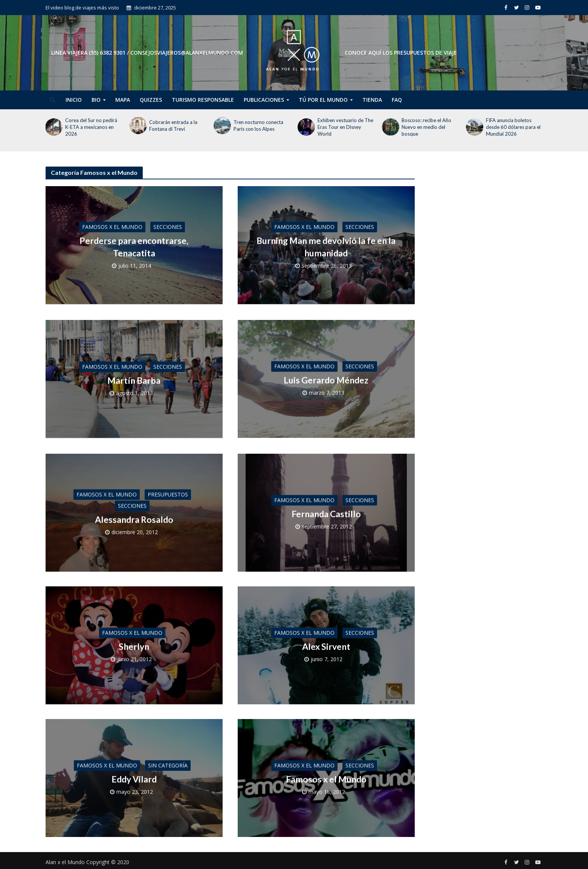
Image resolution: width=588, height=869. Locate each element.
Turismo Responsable (203, 100)
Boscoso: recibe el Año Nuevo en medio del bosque (426, 127)
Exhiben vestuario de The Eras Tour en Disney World (345, 127)
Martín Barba (134, 379)
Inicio (74, 100)
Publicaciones (264, 100)
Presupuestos (168, 492)
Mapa (123, 100)
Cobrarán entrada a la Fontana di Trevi (173, 125)
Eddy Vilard (134, 777)
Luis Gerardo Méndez (326, 379)
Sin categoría (168, 763)
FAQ (397, 100)
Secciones (168, 226)
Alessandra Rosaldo (134, 517)
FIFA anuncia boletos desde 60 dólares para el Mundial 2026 (513, 127)
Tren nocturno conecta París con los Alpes (258, 125)
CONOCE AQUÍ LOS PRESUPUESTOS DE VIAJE (401, 53)
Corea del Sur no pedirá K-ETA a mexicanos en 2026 (91, 127)
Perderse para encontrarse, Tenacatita (134, 246)
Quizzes (151, 100)
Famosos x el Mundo (112, 226)
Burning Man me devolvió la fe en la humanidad (326, 246)
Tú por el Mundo (323, 100)
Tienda (372, 100)
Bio (96, 100)
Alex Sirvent (326, 644)
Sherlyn (134, 644)
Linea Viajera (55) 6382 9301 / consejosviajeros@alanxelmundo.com (147, 53)
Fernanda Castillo (326, 511)
